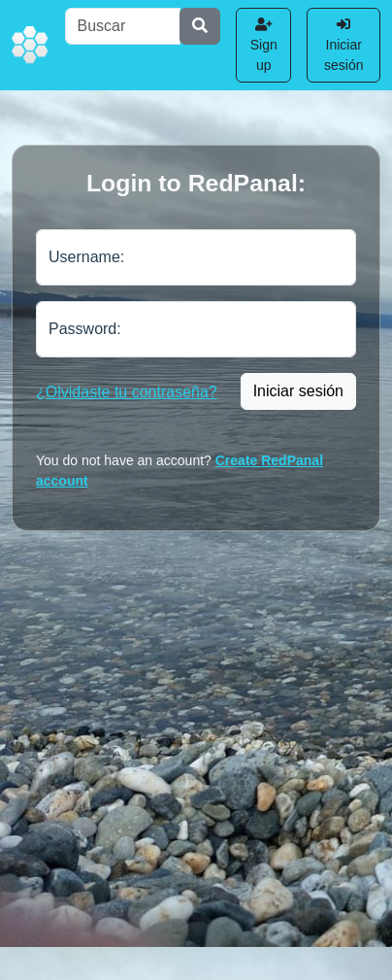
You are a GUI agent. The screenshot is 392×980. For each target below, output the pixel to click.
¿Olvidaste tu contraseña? (127, 392)
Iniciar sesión (343, 45)
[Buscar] (123, 26)
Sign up (264, 45)
